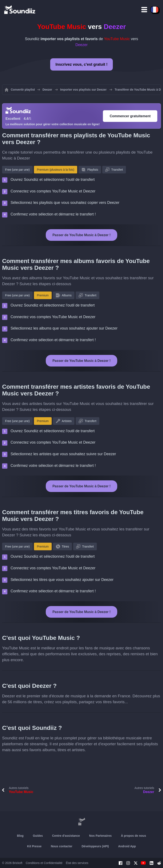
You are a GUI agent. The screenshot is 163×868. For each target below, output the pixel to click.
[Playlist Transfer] (20, 10)
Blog (20, 836)
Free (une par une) (17, 170)
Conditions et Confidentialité (44, 863)
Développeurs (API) (95, 846)
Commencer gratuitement (130, 116)
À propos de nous (133, 836)
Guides (38, 836)
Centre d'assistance (66, 836)
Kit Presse (34, 846)
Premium (43, 295)
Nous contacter (62, 846)
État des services (77, 863)
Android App (127, 846)
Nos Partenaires (100, 836)
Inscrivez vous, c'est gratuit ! (81, 64)
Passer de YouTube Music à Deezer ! (82, 235)
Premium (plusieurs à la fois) (56, 170)
